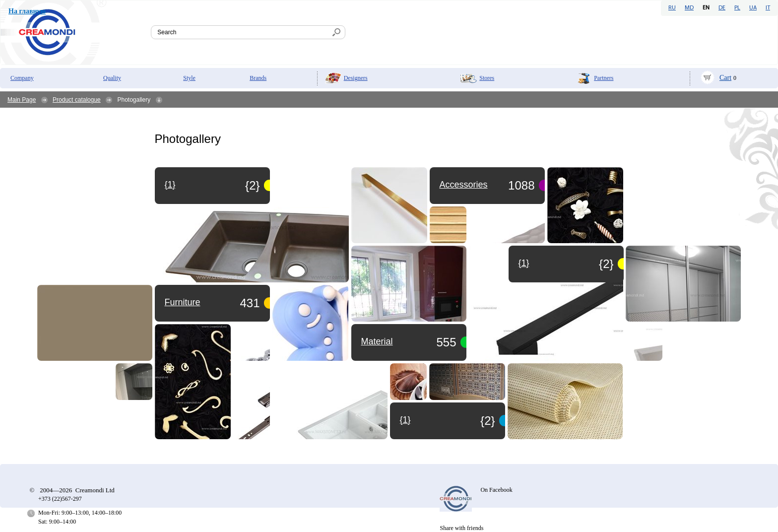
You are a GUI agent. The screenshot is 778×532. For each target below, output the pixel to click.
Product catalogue (77, 100)
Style (189, 78)
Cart (725, 78)
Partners (604, 78)
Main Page (22, 100)
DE (722, 8)
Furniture (183, 302)
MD (689, 8)
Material (377, 341)
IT (768, 8)
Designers (356, 78)
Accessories (464, 185)
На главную (27, 11)
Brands (258, 78)
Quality (112, 78)
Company (22, 78)
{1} (405, 420)
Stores (487, 78)
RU (672, 8)
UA (753, 8)
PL (737, 8)
